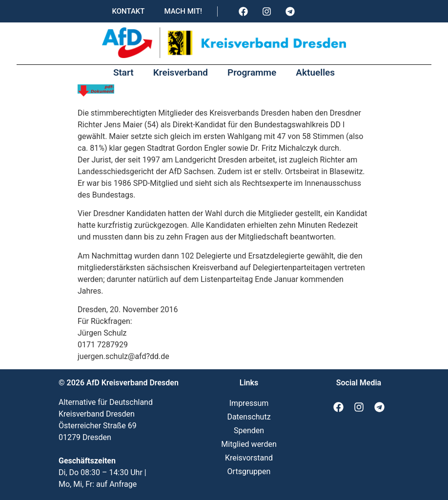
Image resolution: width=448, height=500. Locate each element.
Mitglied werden (249, 444)
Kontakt (128, 11)
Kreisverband (181, 72)
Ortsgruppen (249, 471)
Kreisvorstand (249, 458)
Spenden (249, 430)
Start (123, 72)
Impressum (249, 403)
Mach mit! (183, 11)
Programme (252, 72)
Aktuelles (315, 72)
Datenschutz (249, 417)
